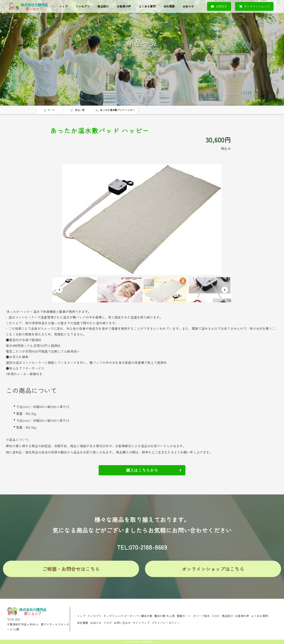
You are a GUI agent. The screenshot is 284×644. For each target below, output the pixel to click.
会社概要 (169, 6)
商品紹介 (103, 6)
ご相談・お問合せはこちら (71, 569)
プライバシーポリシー (166, 623)
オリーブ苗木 (201, 616)
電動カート (184, 616)
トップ (63, 6)
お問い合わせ (122, 623)
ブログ (108, 623)
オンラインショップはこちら (213, 569)
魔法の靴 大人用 (164, 616)
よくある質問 (147, 6)
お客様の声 (124, 6)
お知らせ (188, 6)
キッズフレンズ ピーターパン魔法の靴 (128, 616)
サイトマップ (141, 623)
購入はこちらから (154, 470)
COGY (216, 616)
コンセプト (83, 6)
